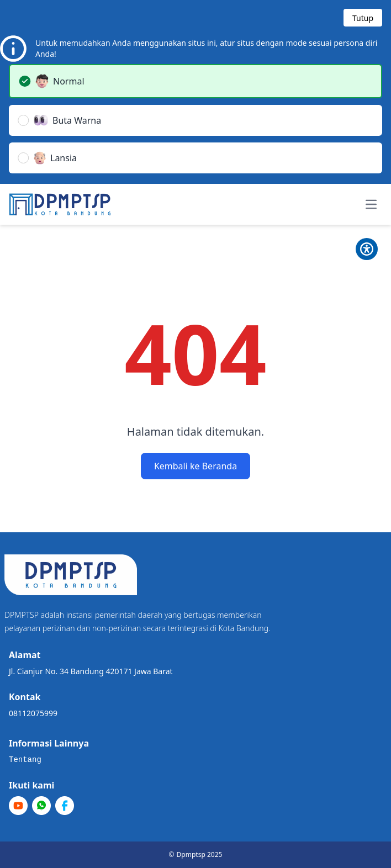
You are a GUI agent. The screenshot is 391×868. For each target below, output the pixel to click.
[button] (196, 81)
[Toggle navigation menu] (371, 204)
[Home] (60, 204)
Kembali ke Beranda (196, 466)
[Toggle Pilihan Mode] (367, 249)
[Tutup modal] (363, 18)
